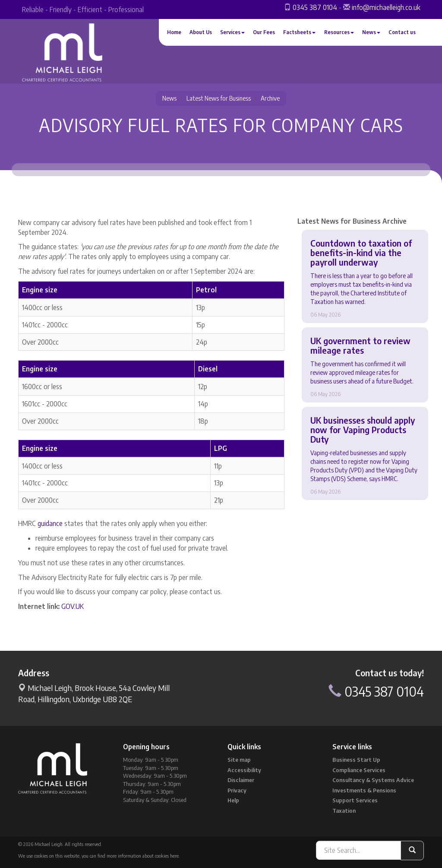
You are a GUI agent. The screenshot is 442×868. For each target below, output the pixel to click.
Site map (239, 760)
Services (232, 32)
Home (174, 32)
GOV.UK (73, 606)
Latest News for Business (219, 98)
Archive (270, 98)
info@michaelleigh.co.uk (386, 7)
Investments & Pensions (364, 790)
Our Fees (264, 32)
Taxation (344, 811)
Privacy (237, 790)
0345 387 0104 (315, 7)
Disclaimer (241, 780)
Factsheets (299, 32)
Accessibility (244, 770)
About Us (201, 32)
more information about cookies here (143, 856)
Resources (339, 32)
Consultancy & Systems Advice (373, 780)
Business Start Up (356, 760)
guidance (50, 523)
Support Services (355, 800)
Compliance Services (359, 770)
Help (233, 800)
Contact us (402, 32)
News (371, 32)
